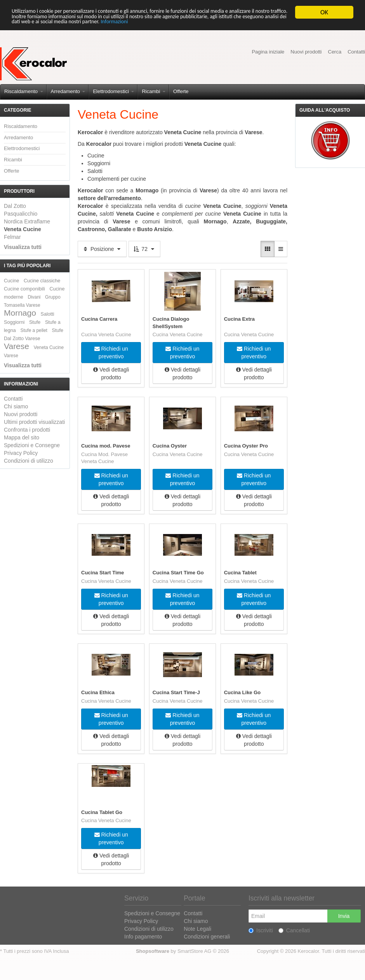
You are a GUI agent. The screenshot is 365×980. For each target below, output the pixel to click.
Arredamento (68, 91)
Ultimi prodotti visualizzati (34, 422)
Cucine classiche (42, 281)
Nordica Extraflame (27, 221)
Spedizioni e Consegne (32, 445)
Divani (34, 297)
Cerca (335, 52)
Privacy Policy (21, 453)
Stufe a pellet (34, 330)
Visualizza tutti (23, 247)
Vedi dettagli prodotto (111, 373)
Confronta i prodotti (27, 430)
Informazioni (293, 26)
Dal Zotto (15, 206)
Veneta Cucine (23, 229)
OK (324, 12)
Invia (344, 916)
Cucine (11, 281)
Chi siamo (16, 406)
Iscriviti (261, 930)
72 (144, 249)
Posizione (102, 249)
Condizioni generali (207, 936)
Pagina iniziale (268, 52)
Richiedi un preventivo (111, 352)
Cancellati (294, 930)
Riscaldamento (24, 91)
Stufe (35, 322)
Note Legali (197, 928)
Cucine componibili (24, 289)
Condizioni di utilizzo (29, 461)
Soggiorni (14, 322)
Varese (17, 346)
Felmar (12, 237)
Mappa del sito (22, 437)
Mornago (20, 313)
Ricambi (154, 91)
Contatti (356, 52)
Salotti (48, 314)
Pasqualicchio (21, 214)
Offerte (181, 91)
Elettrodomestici (113, 91)
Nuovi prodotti (306, 52)
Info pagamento (143, 936)
